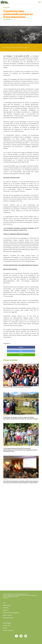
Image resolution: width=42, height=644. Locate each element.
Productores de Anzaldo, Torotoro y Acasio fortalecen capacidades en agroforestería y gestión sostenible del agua (21, 418)
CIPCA (5, 2)
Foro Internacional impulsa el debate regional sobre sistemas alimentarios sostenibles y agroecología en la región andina (21, 482)
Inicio (4, 603)
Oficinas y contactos (8, 630)
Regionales (6, 608)
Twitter (21, 351)
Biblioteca (5, 610)
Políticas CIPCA (7, 625)
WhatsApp (21, 355)
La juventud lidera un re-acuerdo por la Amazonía (17, 387)
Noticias (5, 628)
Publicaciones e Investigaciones (11, 613)
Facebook (21, 347)
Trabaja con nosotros (8, 618)
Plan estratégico (7, 623)
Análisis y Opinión (7, 615)
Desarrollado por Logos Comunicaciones (39, 641)
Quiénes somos (7, 605)
